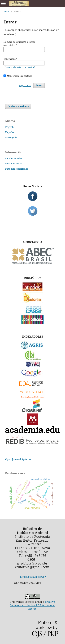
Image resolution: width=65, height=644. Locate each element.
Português (11, 137)
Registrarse (25, 85)
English (9, 127)
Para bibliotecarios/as (17, 169)
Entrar (39, 85)
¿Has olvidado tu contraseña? (19, 67)
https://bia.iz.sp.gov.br (33, 577)
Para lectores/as (14, 158)
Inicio (6, 11)
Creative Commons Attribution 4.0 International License (33, 605)
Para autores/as (13, 164)
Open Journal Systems (18, 459)
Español (10, 132)
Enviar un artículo (18, 106)
